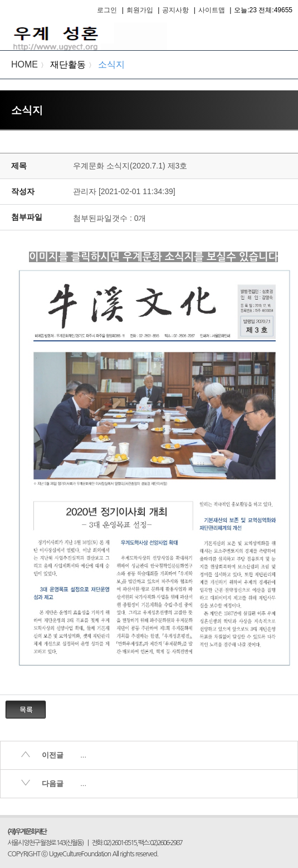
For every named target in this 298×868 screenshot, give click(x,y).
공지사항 (175, 10)
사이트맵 (212, 10)
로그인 (107, 10)
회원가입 (140, 10)
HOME (25, 64)
